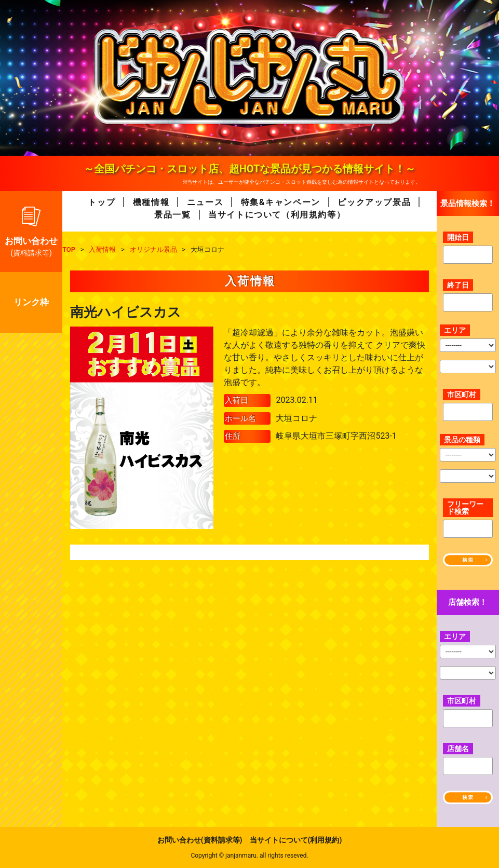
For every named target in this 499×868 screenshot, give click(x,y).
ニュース (205, 202)
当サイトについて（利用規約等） (277, 215)
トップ (102, 202)
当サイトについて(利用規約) (296, 840)
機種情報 (151, 202)
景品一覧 (172, 215)
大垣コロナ (296, 418)
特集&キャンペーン (281, 202)
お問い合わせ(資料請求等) (200, 840)
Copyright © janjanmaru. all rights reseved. (249, 856)
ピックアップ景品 (374, 202)
